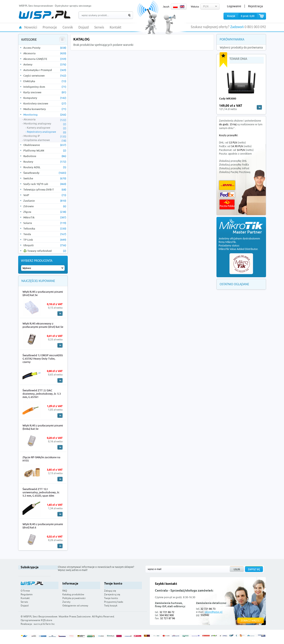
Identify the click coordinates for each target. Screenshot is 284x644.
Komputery (45, 98)
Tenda (45, 234)
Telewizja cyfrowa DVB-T (45, 189)
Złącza (45, 212)
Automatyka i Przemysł (45, 70)
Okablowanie (45, 145)
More (60, 314)
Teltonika (45, 228)
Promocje (50, 27)
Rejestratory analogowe (46, 132)
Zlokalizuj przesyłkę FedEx (234, 165)
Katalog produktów (73, 594)
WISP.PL (45, 15)
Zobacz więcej (251, 620)
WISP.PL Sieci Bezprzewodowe (40, 616)
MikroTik (45, 217)
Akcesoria (45, 53)
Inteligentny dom (45, 87)
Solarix (45, 223)
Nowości (31, 27)
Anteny (45, 64)
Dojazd (84, 27)
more (259, 107)
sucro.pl (38, 624)
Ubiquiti (45, 245)
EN (182, 7)
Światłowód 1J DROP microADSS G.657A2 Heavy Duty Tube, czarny (43, 359)
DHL (227, 185)
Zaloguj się (110, 591)
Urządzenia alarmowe (45, 140)
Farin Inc (50, 624)
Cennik (68, 27)
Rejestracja (255, 6)
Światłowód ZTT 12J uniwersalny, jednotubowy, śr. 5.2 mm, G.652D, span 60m (41, 492)
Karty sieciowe (45, 92)
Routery (45, 162)
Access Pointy (45, 48)
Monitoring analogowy (45, 124)
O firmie (25, 591)
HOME (20, 27)
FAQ (65, 591)
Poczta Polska (227, 204)
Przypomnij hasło (114, 602)
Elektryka (45, 81)
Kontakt (115, 27)
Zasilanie (45, 201)
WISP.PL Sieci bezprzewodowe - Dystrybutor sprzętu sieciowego (55, 6)
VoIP (45, 195)
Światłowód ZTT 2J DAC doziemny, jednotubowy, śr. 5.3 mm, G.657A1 (42, 394)
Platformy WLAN (45, 150)
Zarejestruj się (112, 594)
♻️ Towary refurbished (45, 251)
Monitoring (45, 115)
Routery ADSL (45, 167)
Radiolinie (45, 156)
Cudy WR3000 (228, 98)
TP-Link (45, 240)
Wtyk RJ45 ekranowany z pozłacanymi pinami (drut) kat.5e (43, 325)
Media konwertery (45, 109)
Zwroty (66, 602)
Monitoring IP (45, 136)
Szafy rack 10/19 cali (45, 184)
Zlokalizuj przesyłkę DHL (233, 161)
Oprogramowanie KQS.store (36, 620)
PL (175, 7)
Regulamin (27, 594)
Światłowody (45, 173)
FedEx (227, 195)
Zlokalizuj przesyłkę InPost (234, 168)
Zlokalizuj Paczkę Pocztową (235, 172)
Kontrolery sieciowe (45, 103)
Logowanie (234, 6)
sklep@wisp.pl (214, 612)
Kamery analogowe (46, 128)
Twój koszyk (111, 606)
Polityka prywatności (74, 598)
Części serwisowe (45, 76)
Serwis (99, 27)
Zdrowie (45, 206)
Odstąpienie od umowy (75, 606)
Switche (45, 178)
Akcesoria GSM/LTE (45, 59)
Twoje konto (111, 598)
